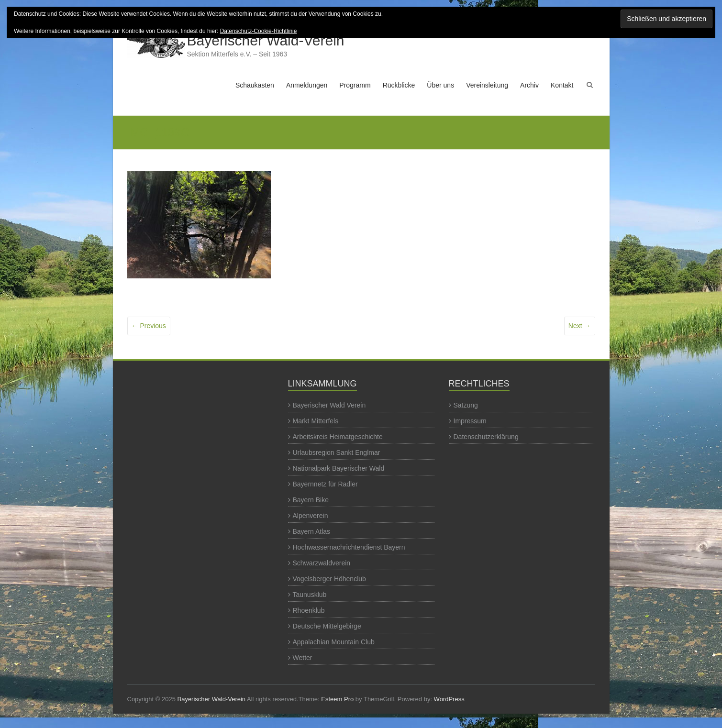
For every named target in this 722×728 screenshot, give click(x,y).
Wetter (303, 658)
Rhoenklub (309, 610)
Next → (580, 326)
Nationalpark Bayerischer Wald (339, 468)
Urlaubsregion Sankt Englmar (337, 452)
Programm (355, 85)
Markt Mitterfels (316, 421)
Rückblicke (399, 85)
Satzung (466, 405)
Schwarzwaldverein (322, 563)
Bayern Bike (311, 500)
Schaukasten (255, 85)
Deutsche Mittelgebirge (327, 626)
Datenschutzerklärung (486, 437)
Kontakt (562, 85)
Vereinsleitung (487, 85)
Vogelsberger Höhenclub (329, 579)
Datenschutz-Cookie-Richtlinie (259, 31)
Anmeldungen (307, 85)
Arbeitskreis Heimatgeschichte (338, 437)
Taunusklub (310, 595)
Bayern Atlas (312, 531)
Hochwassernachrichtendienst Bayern (349, 547)
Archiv (529, 85)
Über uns (440, 85)
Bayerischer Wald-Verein (266, 40)
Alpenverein (311, 516)
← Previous (149, 326)
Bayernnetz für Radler (325, 484)
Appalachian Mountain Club (334, 642)
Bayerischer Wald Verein (329, 405)
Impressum (470, 421)
